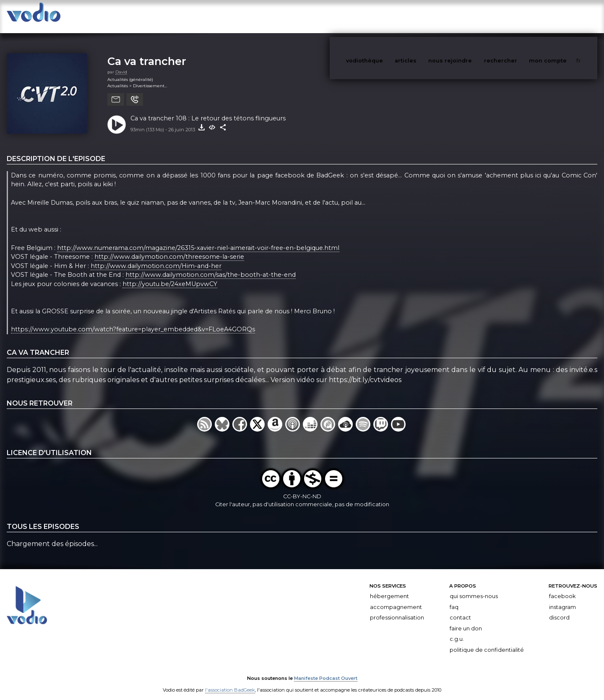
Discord (559, 609)
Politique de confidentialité (487, 641)
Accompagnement (396, 599)
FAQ (454, 599)
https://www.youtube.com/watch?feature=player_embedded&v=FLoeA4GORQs (133, 321)
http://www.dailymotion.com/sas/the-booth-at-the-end (211, 267)
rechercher (516, 16)
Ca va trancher (147, 53)
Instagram (562, 599)
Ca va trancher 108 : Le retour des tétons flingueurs (208, 110)
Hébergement (389, 588)
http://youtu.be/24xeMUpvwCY (170, 276)
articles (424, 16)
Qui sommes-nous (474, 588)
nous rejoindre (467, 16)
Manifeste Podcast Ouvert (326, 670)
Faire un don (466, 620)
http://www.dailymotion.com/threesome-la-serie (169, 248)
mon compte (562, 16)
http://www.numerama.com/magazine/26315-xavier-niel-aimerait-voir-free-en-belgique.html (198, 239)
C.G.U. (457, 631)
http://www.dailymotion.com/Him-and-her (156, 258)
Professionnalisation (397, 609)
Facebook (562, 588)
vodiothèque (385, 16)
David (121, 64)
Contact (460, 609)
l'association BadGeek (230, 682)
